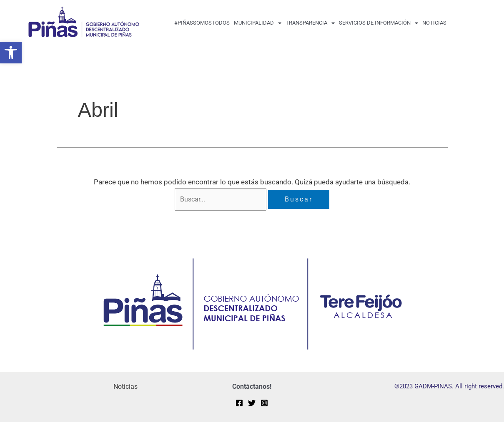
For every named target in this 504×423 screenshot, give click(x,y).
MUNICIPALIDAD (258, 23)
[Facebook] (239, 404)
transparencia (310, 23)
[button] (11, 53)
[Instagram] (264, 404)
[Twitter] (252, 404)
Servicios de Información (379, 23)
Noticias (434, 23)
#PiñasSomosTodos (202, 23)
